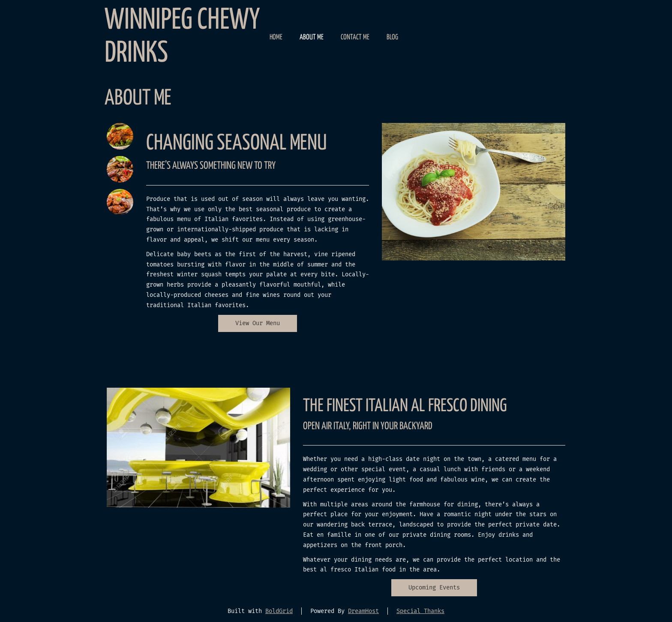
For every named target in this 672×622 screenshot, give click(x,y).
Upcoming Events (434, 588)
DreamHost (363, 611)
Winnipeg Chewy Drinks (182, 37)
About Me (312, 37)
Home (276, 37)
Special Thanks (420, 611)
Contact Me (355, 37)
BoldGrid (279, 611)
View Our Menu (258, 323)
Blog (392, 37)
